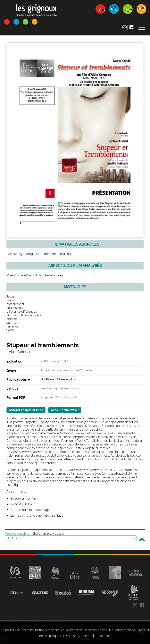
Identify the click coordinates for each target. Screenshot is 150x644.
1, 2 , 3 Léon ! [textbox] (14, 538)
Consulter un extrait (65, 410)
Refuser (104, 636)
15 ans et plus (66, 379)
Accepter (86, 636)
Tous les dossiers (17, 534)
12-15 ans (48, 379)
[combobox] (71, 538)
